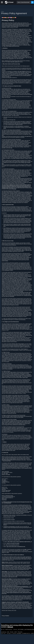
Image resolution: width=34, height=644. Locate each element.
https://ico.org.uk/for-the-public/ (13, 543)
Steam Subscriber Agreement (13, 62)
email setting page (12, 189)
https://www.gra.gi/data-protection (13, 545)
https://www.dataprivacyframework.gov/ (11, 46)
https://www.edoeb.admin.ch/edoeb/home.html (16, 547)
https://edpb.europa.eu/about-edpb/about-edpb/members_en (20, 542)
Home (2, 11)
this (26, 347)
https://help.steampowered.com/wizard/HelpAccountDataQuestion (15, 586)
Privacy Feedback (5, 616)
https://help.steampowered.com (8, 338)
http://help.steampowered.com (8, 460)
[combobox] (24, 2)
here (3, 164)
